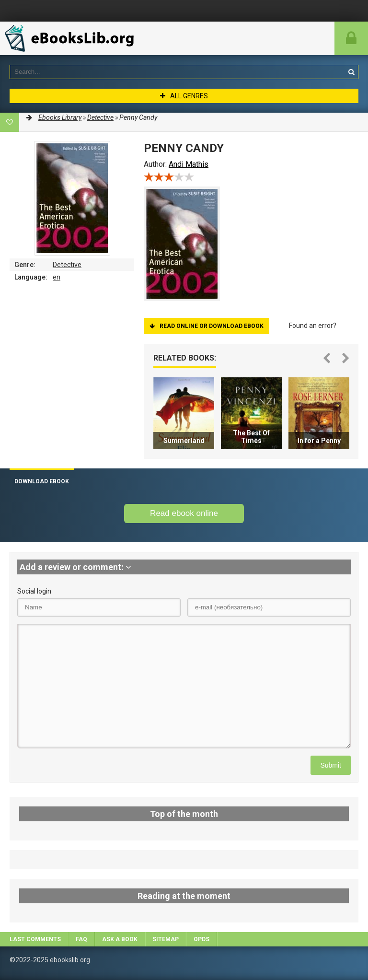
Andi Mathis (189, 164)
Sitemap (166, 939)
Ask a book (120, 939)
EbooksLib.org (72, 38)
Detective (67, 265)
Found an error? (313, 326)
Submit (331, 765)
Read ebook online (184, 513)
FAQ (81, 939)
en (57, 277)
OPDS (201, 939)
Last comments (35, 939)
